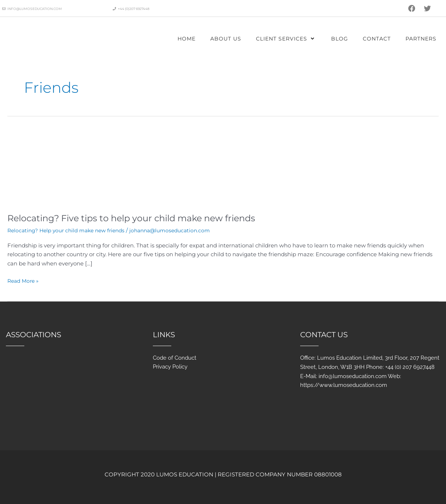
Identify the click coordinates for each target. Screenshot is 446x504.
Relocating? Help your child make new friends (71, 230)
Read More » (24, 280)
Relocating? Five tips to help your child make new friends (146, 218)
